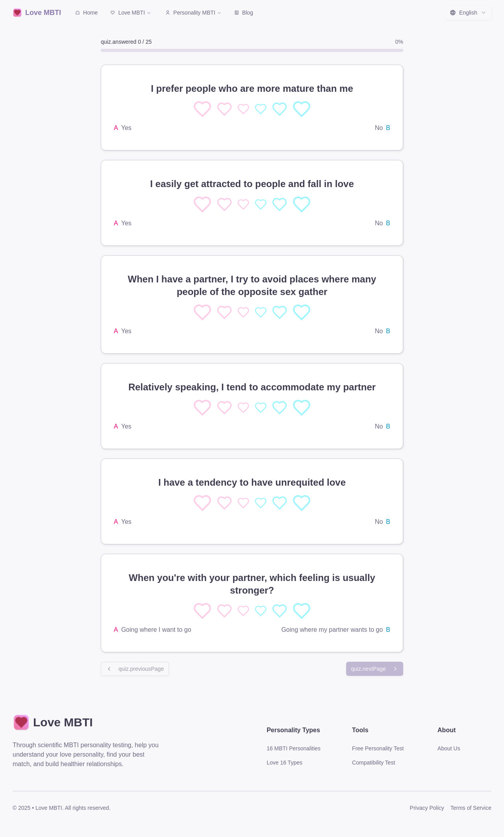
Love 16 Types (284, 763)
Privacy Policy (427, 808)
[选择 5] (302, 109)
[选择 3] (261, 109)
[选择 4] (280, 109)
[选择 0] (202, 109)
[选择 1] (224, 109)
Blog (244, 13)
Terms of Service (471, 808)
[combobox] (468, 13)
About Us (449, 748)
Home (86, 13)
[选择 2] (243, 109)
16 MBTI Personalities (294, 748)
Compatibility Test (373, 763)
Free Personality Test (378, 748)
